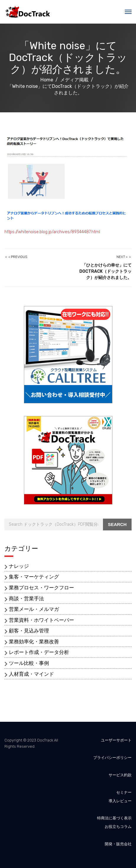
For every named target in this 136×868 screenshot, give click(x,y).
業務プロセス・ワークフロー (41, 588)
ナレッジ (19, 566)
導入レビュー (120, 801)
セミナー (124, 792)
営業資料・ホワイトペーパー (41, 620)
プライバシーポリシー (112, 758)
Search (117, 524)
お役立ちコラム (118, 827)
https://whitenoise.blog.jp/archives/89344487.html (52, 232)
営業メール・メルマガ (34, 609)
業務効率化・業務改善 (34, 642)
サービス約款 (120, 775)
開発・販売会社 (118, 844)
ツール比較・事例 (29, 663)
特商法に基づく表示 (114, 818)
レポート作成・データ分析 (39, 652)
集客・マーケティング (34, 577)
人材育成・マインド (31, 674)
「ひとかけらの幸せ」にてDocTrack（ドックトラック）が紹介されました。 (105, 271)
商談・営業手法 (26, 599)
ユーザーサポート (116, 740)
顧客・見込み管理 (29, 631)
